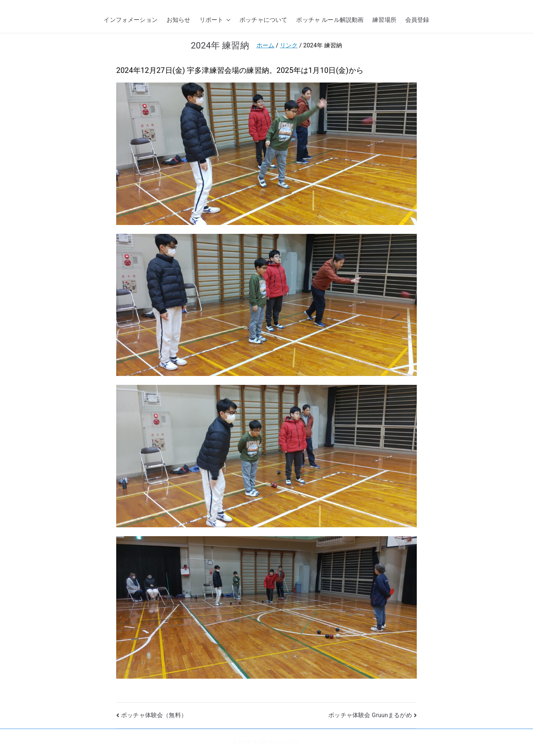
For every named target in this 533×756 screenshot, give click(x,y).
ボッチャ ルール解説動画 (330, 20)
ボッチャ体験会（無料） (154, 715)
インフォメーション (130, 20)
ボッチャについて (263, 20)
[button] (227, 20)
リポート (215, 20)
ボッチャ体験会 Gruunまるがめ (370, 715)
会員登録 (417, 20)
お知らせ (179, 20)
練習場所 (384, 20)
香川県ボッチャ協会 (275, 742)
